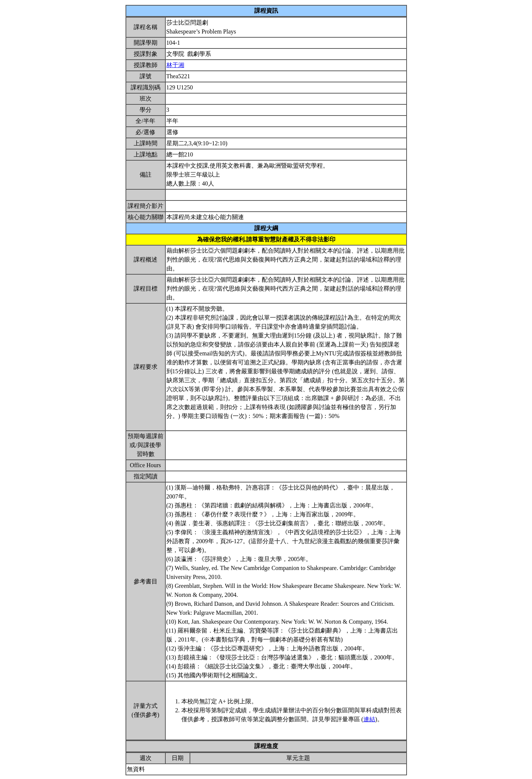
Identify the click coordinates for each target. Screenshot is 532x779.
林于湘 (175, 65)
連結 (369, 719)
